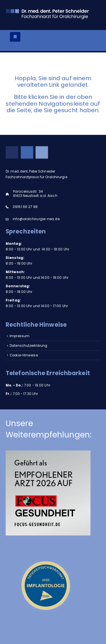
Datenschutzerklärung (28, 346)
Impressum (20, 336)
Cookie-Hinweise (24, 355)
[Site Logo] (48, 13)
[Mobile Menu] (15, 37)
